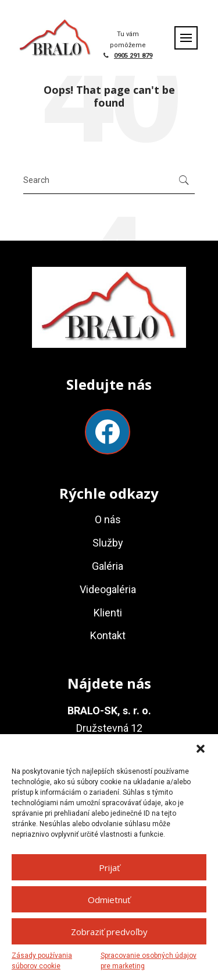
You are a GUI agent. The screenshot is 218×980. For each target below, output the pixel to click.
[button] (201, 749)
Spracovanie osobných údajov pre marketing (149, 961)
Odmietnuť (109, 900)
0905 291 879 (133, 56)
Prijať (109, 868)
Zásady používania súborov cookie (42, 961)
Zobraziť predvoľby (109, 932)
